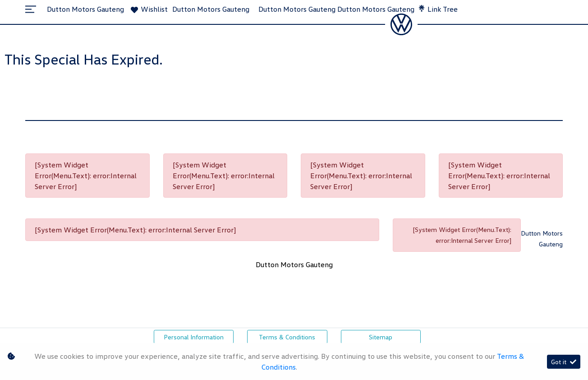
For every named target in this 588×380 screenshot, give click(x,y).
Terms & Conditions (287, 337)
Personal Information (194, 337)
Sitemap (381, 337)
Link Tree (438, 9)
